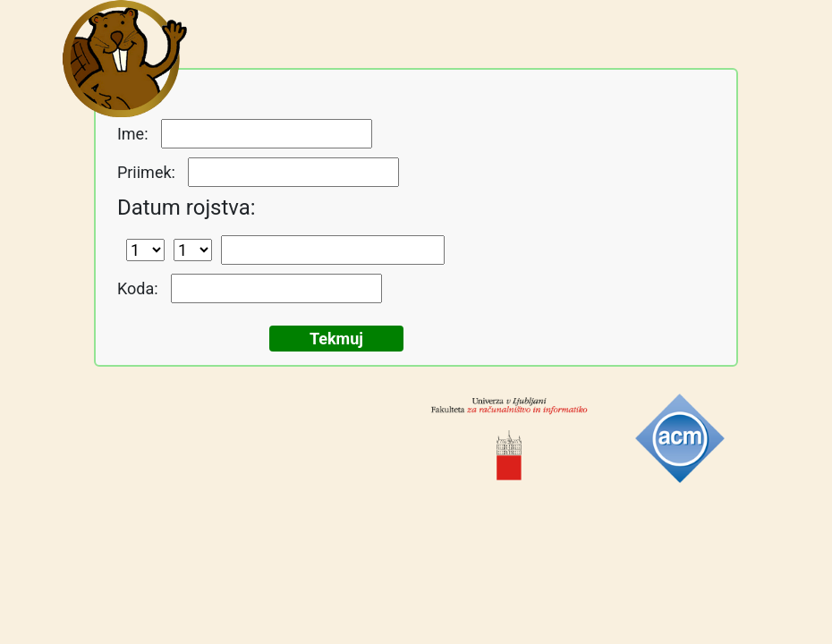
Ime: (133, 134)
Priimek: (146, 172)
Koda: (138, 288)
